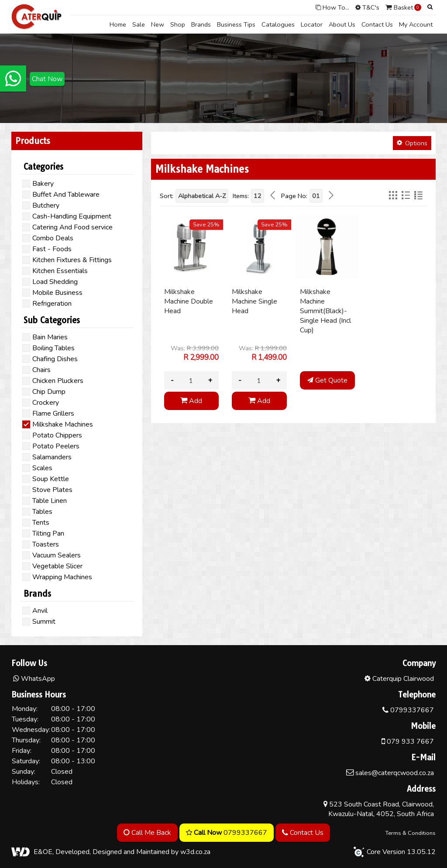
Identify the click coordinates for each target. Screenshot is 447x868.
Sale (139, 24)
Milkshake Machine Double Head (189, 301)
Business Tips (236, 24)
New (158, 24)
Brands (201, 24)
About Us (342, 24)
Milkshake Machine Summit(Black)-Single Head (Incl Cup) (325, 311)
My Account (416, 24)
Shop (178, 24)
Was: (195, 353)
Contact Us (377, 24)
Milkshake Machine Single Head (254, 301)
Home (118, 24)
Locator (312, 24)
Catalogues (278, 24)
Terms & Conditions (411, 833)
